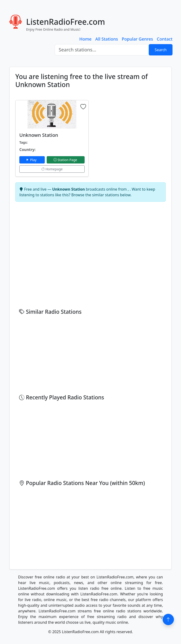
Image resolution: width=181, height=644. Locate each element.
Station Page (66, 160)
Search (161, 50)
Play (32, 160)
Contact (165, 39)
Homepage (52, 169)
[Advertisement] (129, 130)
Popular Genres (137, 39)
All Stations (107, 39)
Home (86, 39)
